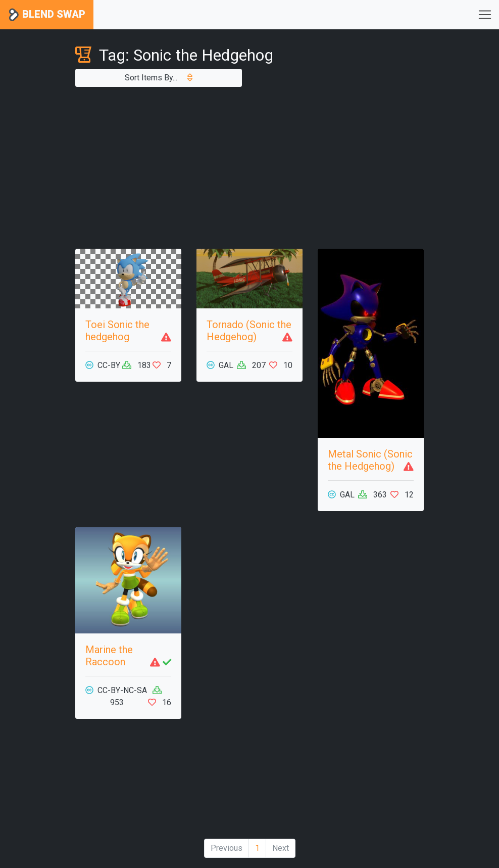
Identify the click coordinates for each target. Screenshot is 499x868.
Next (281, 848)
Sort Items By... (159, 78)
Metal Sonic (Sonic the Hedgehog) (370, 460)
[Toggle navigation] (485, 15)
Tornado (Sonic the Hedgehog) (249, 331)
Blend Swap (47, 15)
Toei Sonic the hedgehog (117, 331)
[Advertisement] (249, 168)
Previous (227, 848)
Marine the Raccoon (109, 656)
